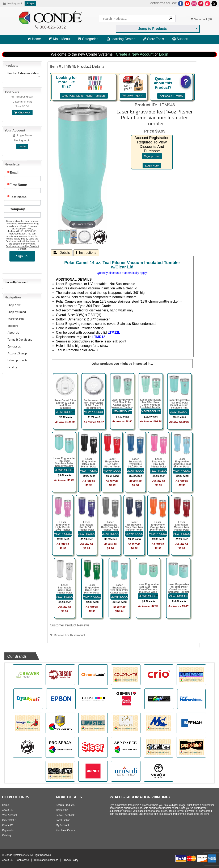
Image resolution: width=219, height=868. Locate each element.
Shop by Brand (17, 312)
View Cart (37, 47)
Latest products (18, 360)
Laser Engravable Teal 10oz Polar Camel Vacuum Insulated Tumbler (178, 588)
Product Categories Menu (24, 73)
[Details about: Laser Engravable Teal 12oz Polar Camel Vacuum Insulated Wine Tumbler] (148, 596)
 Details (62, 252)
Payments (8, 830)
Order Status (9, 820)
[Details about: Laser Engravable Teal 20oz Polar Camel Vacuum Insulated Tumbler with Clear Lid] (122, 411)
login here (152, 166)
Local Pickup (63, 820)
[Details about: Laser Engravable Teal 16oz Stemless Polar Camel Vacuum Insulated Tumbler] (64, 470)
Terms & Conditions (20, 340)
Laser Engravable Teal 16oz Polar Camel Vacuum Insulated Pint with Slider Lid (179, 405)
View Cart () (201, 19)
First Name (18, 185)
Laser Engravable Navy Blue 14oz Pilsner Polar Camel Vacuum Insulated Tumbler (134, 530)
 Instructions (86, 252)
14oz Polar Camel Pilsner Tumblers (84, 96)
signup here (152, 156)
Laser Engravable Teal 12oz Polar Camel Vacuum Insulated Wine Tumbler (148, 590)
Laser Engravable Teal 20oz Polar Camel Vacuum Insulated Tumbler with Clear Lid (122, 405)
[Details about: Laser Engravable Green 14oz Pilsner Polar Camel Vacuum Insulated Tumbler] (92, 597)
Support (180, 39)
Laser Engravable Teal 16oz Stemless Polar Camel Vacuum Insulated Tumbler (64, 463)
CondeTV (7, 825)
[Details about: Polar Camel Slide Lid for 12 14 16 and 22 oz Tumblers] (65, 412)
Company (17, 209)
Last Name (18, 197)
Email (14, 173)
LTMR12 (99, 337)
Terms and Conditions (46, 860)
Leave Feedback (65, 815)
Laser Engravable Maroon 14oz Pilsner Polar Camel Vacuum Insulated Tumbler (182, 530)
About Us (13, 333)
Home (34, 39)
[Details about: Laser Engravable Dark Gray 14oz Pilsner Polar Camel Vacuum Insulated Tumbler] (110, 534)
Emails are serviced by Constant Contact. (22, 247)
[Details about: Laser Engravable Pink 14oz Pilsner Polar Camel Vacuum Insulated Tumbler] (159, 471)
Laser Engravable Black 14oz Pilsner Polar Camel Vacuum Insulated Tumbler (89, 467)
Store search (16, 319)
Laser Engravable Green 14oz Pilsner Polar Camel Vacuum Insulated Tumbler (92, 593)
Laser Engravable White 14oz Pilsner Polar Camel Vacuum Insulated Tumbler (65, 593)
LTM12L (113, 332)
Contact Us (14, 346)
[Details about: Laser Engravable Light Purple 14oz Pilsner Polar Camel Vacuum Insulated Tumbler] (63, 534)
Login (31, 3)
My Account (62, 825)
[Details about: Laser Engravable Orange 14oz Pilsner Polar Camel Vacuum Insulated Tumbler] (158, 534)
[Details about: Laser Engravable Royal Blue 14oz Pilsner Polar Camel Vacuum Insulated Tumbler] (135, 471)
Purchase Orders (65, 830)
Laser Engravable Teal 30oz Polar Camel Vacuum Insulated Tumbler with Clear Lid (151, 405)
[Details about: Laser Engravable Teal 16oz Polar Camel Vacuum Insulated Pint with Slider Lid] (179, 412)
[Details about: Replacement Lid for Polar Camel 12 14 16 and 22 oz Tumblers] (94, 412)
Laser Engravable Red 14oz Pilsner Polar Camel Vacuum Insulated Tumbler (112, 467)
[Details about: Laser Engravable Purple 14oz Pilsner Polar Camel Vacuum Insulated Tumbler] (87, 534)
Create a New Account (135, 54)
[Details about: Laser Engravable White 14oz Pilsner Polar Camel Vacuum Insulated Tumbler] (65, 597)
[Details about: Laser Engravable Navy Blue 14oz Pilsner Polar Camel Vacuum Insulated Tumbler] (134, 534)
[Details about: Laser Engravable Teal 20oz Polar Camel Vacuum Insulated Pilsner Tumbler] (119, 597)
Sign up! (22, 256)
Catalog (12, 367)
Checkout (22, 113)
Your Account (9, 815)
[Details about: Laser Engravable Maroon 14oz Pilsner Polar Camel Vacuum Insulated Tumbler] (182, 534)
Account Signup (17, 353)
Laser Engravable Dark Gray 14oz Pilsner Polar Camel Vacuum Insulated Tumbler (110, 530)
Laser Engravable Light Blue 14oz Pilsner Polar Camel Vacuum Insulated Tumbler (182, 467)
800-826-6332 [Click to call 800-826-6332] (52, 27)
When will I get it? (133, 96)
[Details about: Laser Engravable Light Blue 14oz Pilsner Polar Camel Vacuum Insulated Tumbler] (182, 471)
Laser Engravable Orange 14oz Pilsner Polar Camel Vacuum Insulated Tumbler (158, 530)
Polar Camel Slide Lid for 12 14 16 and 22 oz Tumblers (65, 404)
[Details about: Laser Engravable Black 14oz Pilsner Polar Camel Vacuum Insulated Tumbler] (89, 471)
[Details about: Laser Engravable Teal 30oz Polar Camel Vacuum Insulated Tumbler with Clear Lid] (151, 411)
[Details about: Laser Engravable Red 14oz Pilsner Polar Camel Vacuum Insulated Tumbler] (112, 471)
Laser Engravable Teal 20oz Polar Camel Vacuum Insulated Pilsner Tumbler (119, 591)
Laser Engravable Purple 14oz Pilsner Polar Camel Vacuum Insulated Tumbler (87, 530)
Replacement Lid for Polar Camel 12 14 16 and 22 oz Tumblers (94, 404)
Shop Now (14, 305)
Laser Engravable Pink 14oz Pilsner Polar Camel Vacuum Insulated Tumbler (159, 467)
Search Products (65, 805)
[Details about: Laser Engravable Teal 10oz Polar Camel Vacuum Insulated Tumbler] (178, 596)
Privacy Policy (70, 860)
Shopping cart (25, 97)
